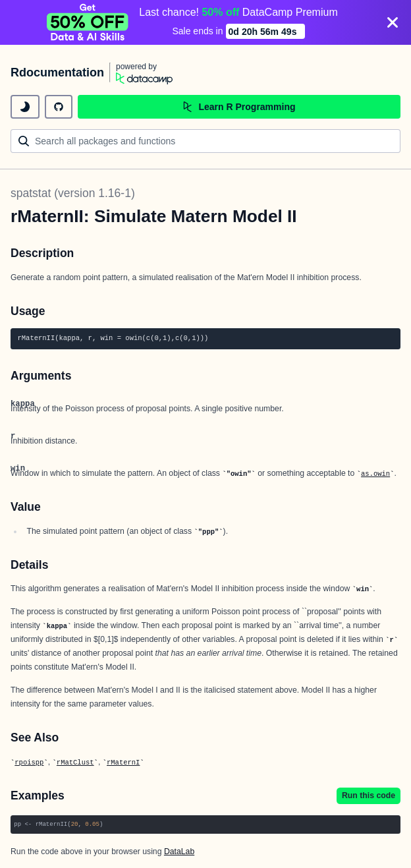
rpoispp (29, 763)
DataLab (179, 852)
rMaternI (123, 763)
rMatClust (75, 763)
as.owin (375, 474)
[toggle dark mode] (25, 107)
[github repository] (59, 107)
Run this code (369, 796)
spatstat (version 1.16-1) (73, 193)
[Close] (393, 22)
